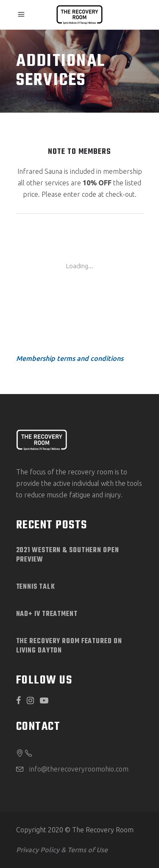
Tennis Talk (36, 587)
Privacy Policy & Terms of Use (62, 850)
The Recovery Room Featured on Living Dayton (69, 646)
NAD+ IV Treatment (47, 614)
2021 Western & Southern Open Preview (68, 555)
